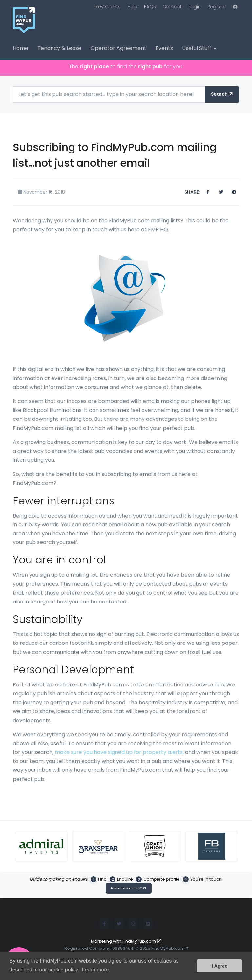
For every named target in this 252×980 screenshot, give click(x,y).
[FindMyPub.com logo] (37, 24)
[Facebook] (104, 924)
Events (164, 48)
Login (195, 7)
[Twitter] (119, 924)
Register (217, 7)
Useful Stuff (197, 48)
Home (21, 48)
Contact (172, 7)
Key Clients (108, 7)
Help (132, 7)
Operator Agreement (118, 48)
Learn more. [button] (96, 970)
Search (222, 94)
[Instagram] (133, 924)
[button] (235, 7)
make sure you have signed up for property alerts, (119, 752)
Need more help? (129, 888)
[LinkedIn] (148, 924)
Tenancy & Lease (59, 48)
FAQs (150, 7)
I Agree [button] (220, 966)
